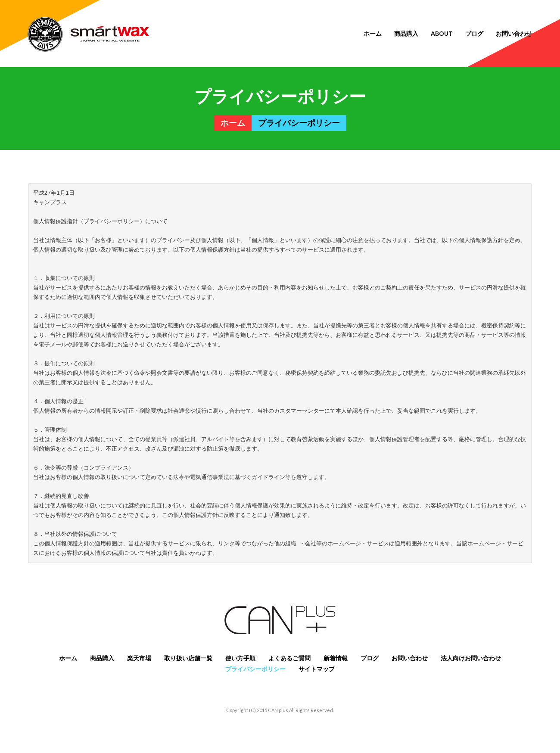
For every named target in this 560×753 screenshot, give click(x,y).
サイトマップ (317, 669)
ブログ (474, 33)
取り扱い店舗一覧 (188, 658)
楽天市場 (139, 658)
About (442, 33)
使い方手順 (240, 658)
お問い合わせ (514, 33)
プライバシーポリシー (255, 669)
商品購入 (406, 33)
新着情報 (336, 658)
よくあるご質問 (289, 658)
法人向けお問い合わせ (471, 658)
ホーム (373, 33)
